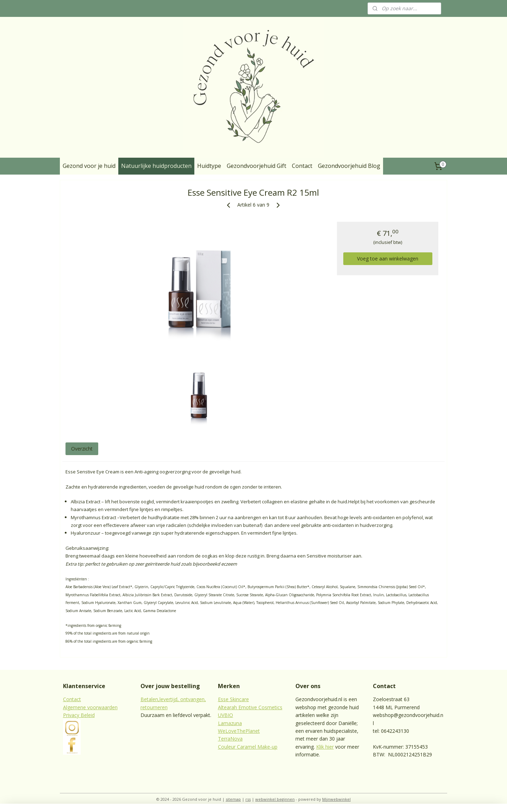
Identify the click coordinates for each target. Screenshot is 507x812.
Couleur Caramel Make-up (248, 747)
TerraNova (230, 739)
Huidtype (209, 166)
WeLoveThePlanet (239, 731)
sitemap (233, 799)
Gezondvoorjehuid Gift (256, 166)
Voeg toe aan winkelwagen (388, 259)
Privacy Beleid (79, 715)
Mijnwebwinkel (336, 799)
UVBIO (226, 715)
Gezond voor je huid (89, 166)
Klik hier (325, 747)
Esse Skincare (233, 699)
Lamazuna (230, 723)
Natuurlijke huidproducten (156, 166)
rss (248, 799)
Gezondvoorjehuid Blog (349, 166)
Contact (302, 166)
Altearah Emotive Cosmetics (250, 707)
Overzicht (82, 449)
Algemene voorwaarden (90, 707)
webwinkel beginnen (275, 799)
